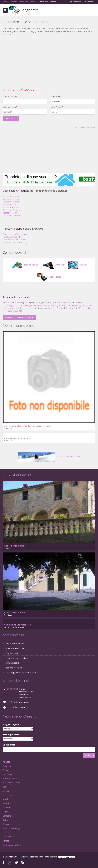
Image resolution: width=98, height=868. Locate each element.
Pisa (90, 303)
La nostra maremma (14, 613)
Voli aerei (77, 265)
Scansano (7, 34)
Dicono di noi (25, 697)
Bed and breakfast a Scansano (17, 234)
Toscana (7, 824)
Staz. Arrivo (57, 97)
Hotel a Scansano (11, 237)
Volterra (53, 305)
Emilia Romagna (10, 778)
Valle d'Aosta (9, 837)
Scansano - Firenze (11, 207)
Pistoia (60, 308)
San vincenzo (39, 305)
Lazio (5, 787)
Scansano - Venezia (12, 210)
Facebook (4, 863)
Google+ (10, 863)
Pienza (70, 308)
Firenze (6, 303)
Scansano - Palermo (12, 216)
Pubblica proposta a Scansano (18, 317)
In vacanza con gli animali (17, 658)
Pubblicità (24, 707)
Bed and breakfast (14, 668)
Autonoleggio (49, 277)
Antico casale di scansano (17, 438)
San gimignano (64, 303)
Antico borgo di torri (14, 546)
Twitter (16, 863)
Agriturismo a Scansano (13, 242)
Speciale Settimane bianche (49, 457)
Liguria (6, 791)
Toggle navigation (5, 10)
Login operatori (75, 2)
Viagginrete (30, 10)
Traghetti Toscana (25, 265)
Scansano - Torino (11, 204)
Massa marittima (45, 308)
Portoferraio (12, 311)
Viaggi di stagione (13, 653)
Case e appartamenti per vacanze (21, 673)
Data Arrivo (57, 107)
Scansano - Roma (11, 196)
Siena (17, 303)
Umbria (6, 832)
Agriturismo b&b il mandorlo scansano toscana (28, 426)
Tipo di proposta (12, 735)
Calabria (6, 770)
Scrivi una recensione (15, 648)
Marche (6, 799)
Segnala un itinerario (15, 643)
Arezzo (37, 303)
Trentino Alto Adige (11, 828)
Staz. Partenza (10, 97)
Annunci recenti (12, 663)
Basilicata (7, 766)
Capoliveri (24, 305)
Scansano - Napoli (11, 202)
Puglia (5, 812)
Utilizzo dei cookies (28, 692)
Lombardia (8, 795)
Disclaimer (24, 694)
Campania (7, 774)
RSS (23, 863)
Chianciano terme (69, 305)
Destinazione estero (12, 845)
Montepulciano (26, 308)
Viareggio (11, 305)
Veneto (6, 841)
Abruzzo (6, 762)
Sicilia (5, 820)
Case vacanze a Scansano (14, 240)
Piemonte (7, 808)
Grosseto (79, 303)
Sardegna (7, 816)
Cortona (49, 303)
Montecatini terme (86, 308)
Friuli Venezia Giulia (11, 783)
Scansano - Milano (11, 199)
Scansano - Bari (10, 213)
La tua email (10, 745)
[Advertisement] (49, 58)
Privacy (22, 689)
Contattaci (89, 2)
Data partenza (10, 107)
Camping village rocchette (17, 625)
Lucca (27, 303)
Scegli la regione (12, 725)
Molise (6, 803)
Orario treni (54, 265)
